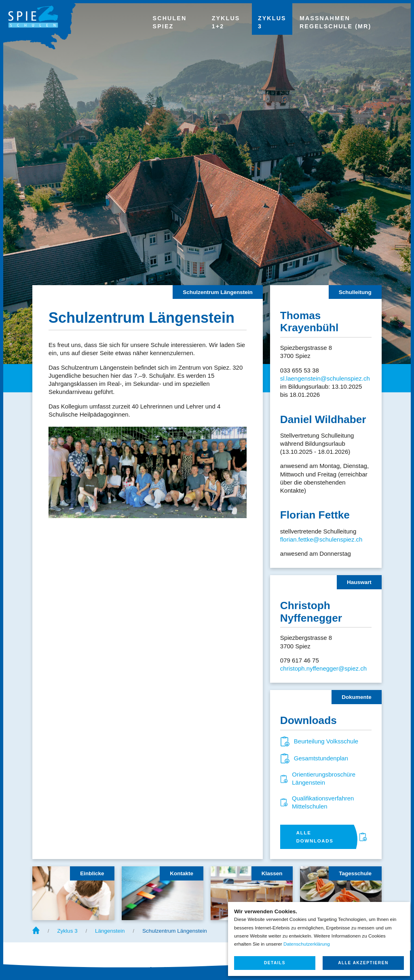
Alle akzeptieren (363, 963)
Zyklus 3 (67, 931)
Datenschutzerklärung (307, 944)
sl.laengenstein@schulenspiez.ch (325, 378)
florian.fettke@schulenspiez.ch (321, 539)
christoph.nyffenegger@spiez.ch (323, 668)
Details (275, 963)
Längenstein (110, 931)
